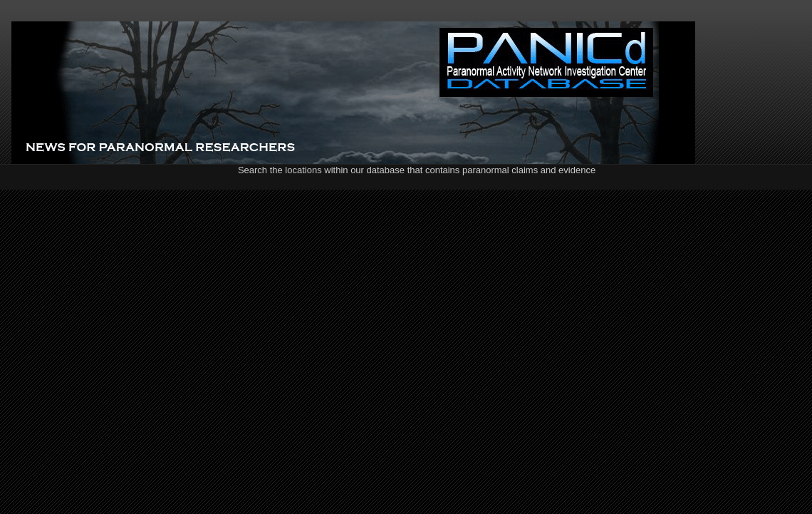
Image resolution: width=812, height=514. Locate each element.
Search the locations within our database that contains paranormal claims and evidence (417, 170)
